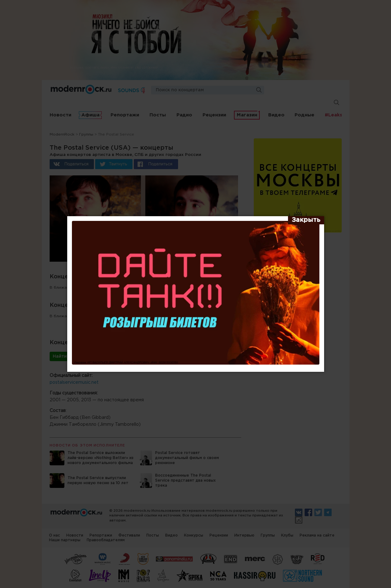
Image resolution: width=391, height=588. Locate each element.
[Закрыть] (306, 220)
